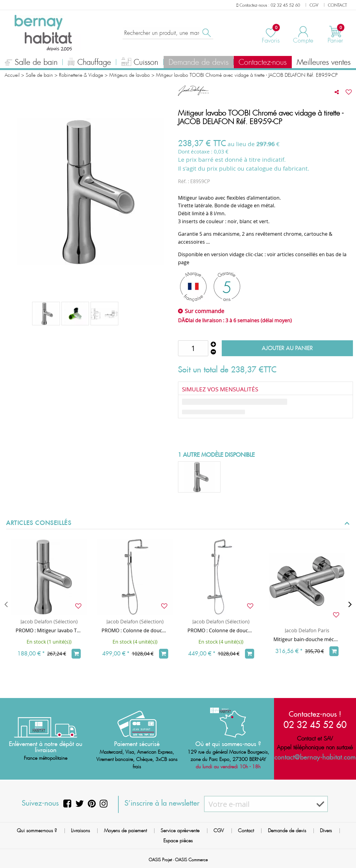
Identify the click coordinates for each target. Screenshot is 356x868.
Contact (246, 831)
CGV (219, 831)
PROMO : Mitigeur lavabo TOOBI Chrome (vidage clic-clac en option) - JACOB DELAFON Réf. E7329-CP (49, 630)
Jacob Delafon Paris (307, 630)
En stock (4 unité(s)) (135, 642)
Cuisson (140, 63)
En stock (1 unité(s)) (49, 642)
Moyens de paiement (125, 831)
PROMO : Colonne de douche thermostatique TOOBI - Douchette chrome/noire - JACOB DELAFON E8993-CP (135, 630)
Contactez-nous (263, 62)
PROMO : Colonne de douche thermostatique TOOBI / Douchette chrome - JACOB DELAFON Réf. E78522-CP (221, 630)
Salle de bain (31, 63)
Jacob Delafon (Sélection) (49, 622)
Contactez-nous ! (315, 714)
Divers (326, 831)
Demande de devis (198, 62)
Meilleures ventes (324, 62)
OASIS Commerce (191, 860)
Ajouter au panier (287, 348)
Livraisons (80, 831)
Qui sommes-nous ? (37, 831)
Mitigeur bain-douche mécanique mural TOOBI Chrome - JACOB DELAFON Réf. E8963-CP (307, 639)
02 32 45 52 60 (315, 724)
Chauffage (89, 63)
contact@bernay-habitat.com (315, 757)
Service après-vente (180, 831)
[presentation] (6, 604)
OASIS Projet (160, 860)
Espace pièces (178, 841)
